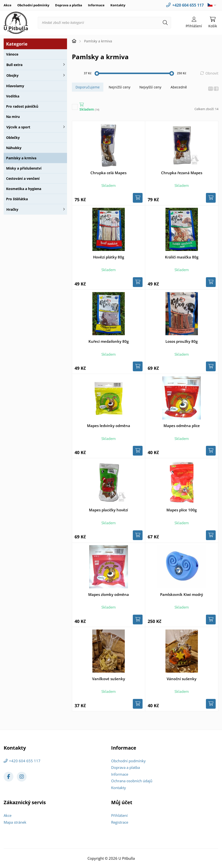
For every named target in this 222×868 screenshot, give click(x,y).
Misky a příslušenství (24, 168)
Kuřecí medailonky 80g (109, 341)
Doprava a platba (69, 5)
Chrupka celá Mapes (108, 173)
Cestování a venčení (23, 178)
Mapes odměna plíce (182, 426)
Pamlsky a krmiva (21, 158)
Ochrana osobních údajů (132, 781)
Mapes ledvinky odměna (109, 426)
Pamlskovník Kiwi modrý (182, 594)
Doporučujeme (88, 87)
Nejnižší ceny (120, 87)
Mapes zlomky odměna (109, 594)
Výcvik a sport (18, 127)
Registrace (120, 822)
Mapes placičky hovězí (108, 510)
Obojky (12, 75)
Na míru (13, 117)
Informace (96, 5)
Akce (8, 5)
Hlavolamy (15, 86)
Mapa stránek (15, 822)
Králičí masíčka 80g (182, 257)
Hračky (12, 209)
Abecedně (179, 87)
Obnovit (212, 73)
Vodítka (13, 96)
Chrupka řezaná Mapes (182, 173)
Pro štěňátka (17, 199)
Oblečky (13, 138)
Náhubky (14, 148)
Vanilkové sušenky (109, 679)
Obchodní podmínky (33, 5)
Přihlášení (119, 815)
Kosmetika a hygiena (24, 189)
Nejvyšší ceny (150, 87)
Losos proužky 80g (182, 341)
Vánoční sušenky (182, 679)
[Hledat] (165, 23)
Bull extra (14, 65)
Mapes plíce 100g (182, 510)
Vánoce (12, 54)
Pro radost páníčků (22, 106)
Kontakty (118, 5)
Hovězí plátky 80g (109, 257)
